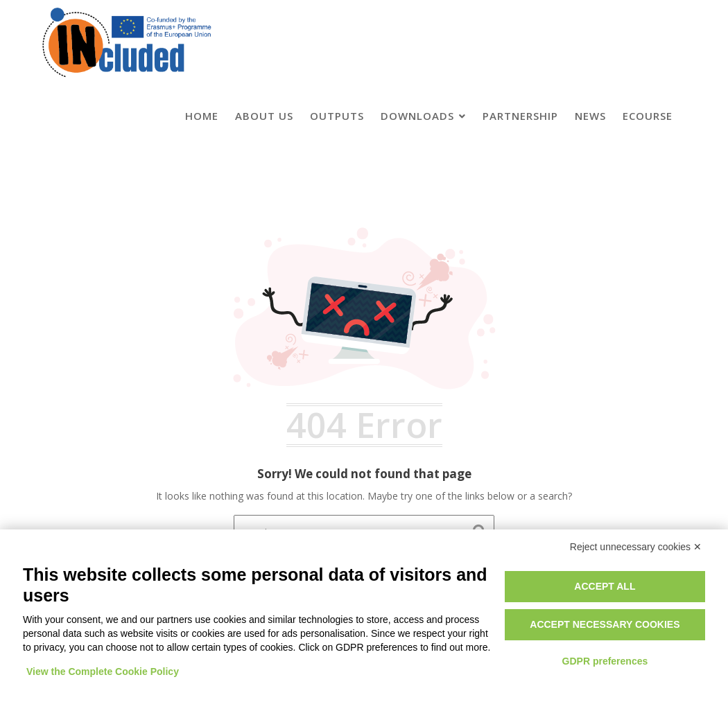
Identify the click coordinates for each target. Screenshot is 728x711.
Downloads (417, 116)
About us (264, 116)
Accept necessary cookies (605, 624)
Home (202, 116)
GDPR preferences (605, 661)
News (590, 116)
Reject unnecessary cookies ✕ (636, 547)
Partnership (520, 116)
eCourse (648, 116)
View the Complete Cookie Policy (103, 671)
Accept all (605, 586)
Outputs (337, 116)
